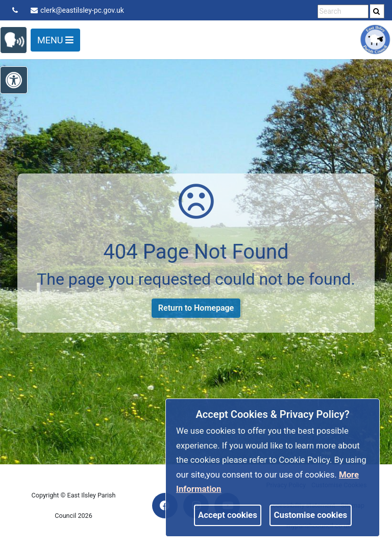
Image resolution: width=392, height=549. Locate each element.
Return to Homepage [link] (196, 308)
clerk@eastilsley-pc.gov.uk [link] (77, 10)
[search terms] (343, 11)
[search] (377, 11)
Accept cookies (228, 515)
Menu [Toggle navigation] (55, 40)
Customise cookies (311, 515)
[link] (376, 11)
